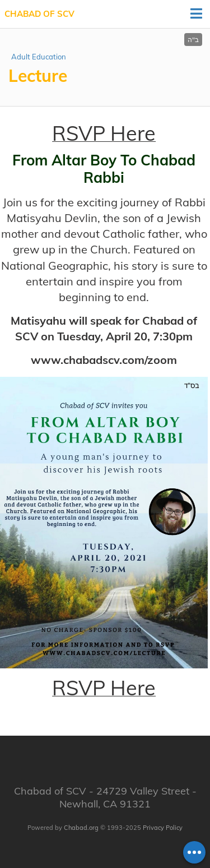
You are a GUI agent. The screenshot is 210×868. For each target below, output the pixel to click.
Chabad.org (81, 828)
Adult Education (39, 57)
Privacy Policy (163, 828)
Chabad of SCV (39, 14)
